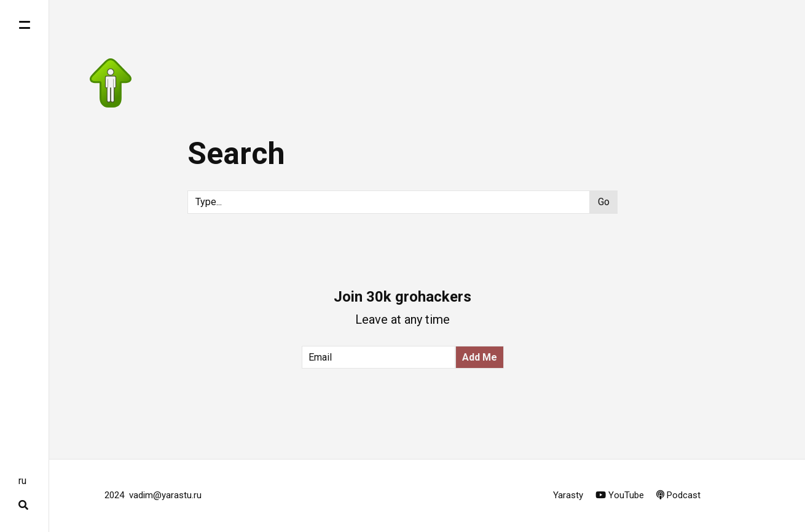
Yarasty (569, 495)
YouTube (620, 495)
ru (22, 481)
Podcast (678, 495)
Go (604, 202)
